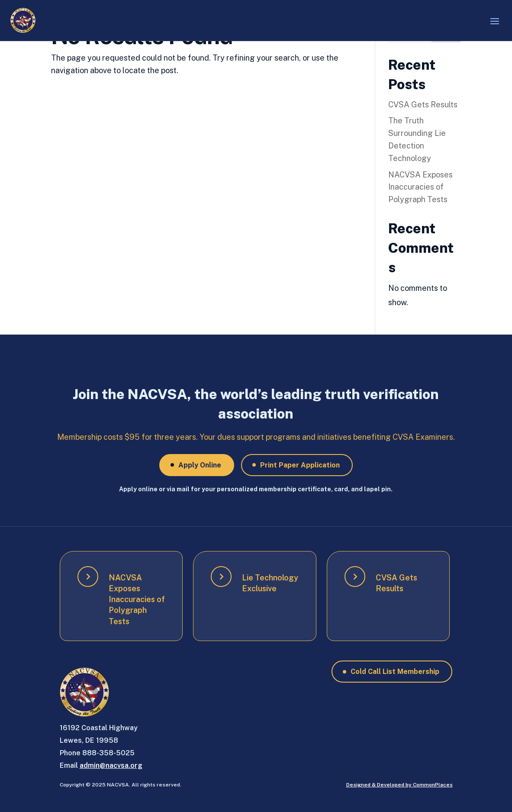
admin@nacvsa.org (111, 765)
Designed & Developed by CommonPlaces (399, 785)
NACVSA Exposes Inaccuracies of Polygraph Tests (420, 187)
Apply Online (200, 465)
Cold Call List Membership (395, 672)
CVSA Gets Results (423, 105)
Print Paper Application (300, 465)
